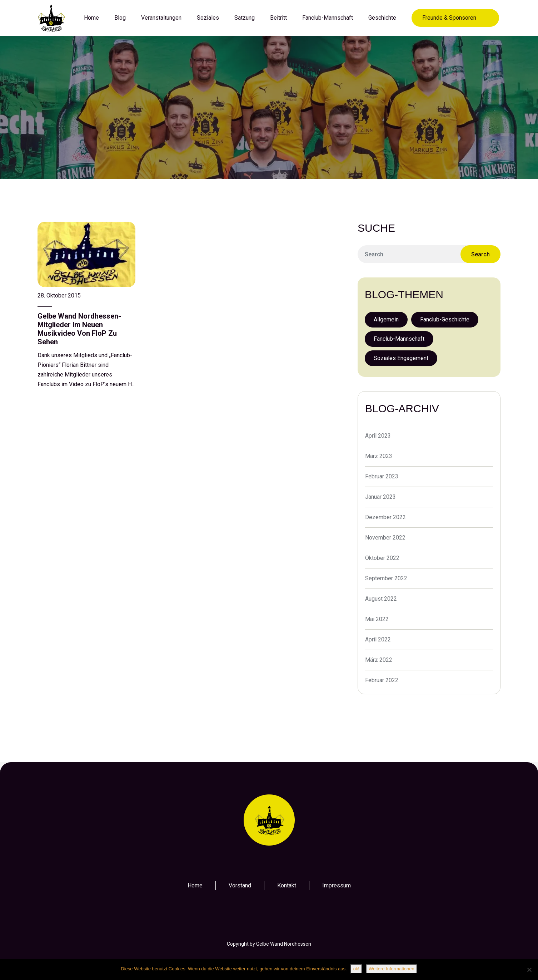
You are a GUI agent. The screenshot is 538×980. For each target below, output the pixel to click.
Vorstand (240, 885)
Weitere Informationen (392, 969)
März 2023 (379, 456)
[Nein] (529, 970)
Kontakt (287, 885)
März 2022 (379, 660)
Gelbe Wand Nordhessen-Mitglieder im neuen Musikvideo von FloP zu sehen (79, 329)
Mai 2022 (377, 619)
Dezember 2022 (385, 517)
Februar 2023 (382, 476)
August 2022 (381, 599)
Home (195, 885)
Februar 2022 (382, 680)
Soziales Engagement (401, 358)
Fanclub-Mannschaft (399, 339)
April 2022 (378, 639)
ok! (356, 969)
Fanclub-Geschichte (445, 319)
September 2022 (386, 578)
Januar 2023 (380, 497)
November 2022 (385, 538)
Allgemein (386, 319)
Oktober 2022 (382, 558)
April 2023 (378, 436)
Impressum (337, 885)
